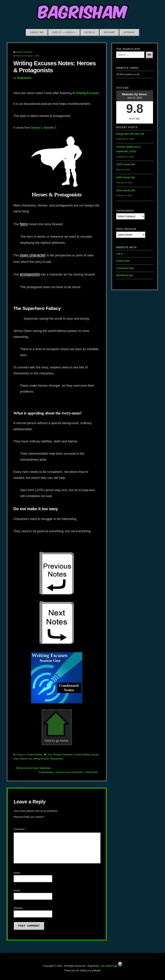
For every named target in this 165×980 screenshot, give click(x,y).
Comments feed (125, 268)
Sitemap (129, 32)
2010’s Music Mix (126, 190)
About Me (37, 32)
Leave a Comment (24, 52)
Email (17, 891)
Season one (26, 759)
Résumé (109, 32)
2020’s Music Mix (126, 164)
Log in (120, 254)
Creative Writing (34, 755)
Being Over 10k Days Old (130, 134)
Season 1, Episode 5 (43, 128)
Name (17, 873)
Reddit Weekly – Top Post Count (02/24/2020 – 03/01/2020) (68, 772)
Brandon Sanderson (63, 755)
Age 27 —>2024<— (64, 32)
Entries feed (123, 261)
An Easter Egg (112, 966)
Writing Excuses (87, 93)
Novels (90, 32)
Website (18, 908)
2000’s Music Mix (126, 177)
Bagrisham (24, 78)
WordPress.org (124, 275)
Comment (20, 829)
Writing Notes (57, 759)
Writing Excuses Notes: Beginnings (33, 768)
